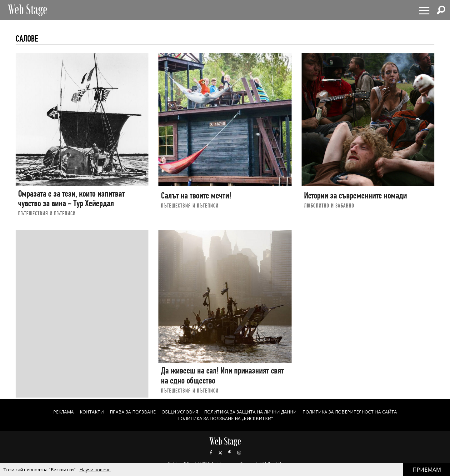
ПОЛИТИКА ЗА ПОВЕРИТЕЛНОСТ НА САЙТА (350, 412)
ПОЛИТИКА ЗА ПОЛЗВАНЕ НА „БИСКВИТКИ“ (225, 418)
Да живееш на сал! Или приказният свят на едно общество (222, 376)
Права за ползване (133, 412)
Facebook (211, 453)
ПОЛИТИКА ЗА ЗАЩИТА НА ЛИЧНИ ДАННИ (250, 412)
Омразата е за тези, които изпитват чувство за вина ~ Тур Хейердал (71, 199)
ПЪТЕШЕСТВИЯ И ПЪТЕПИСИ (47, 213)
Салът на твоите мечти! (196, 195)
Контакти (92, 412)
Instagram (239, 453)
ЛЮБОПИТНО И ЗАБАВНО (329, 205)
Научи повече (95, 469)
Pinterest (230, 453)
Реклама (63, 412)
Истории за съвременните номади (355, 195)
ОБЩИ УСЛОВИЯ (180, 412)
